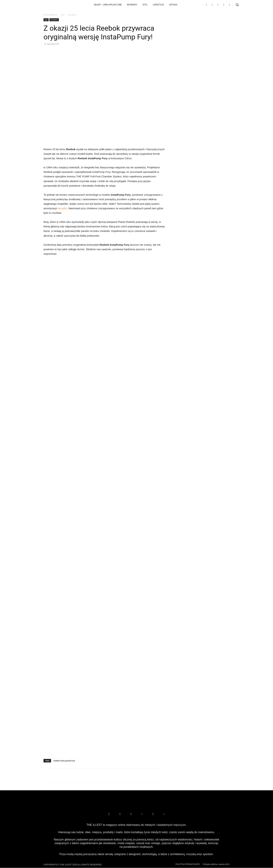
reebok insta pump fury (64, 761)
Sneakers (54, 20)
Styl (63, 15)
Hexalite (62, 208)
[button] (237, 5)
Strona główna (50, 15)
